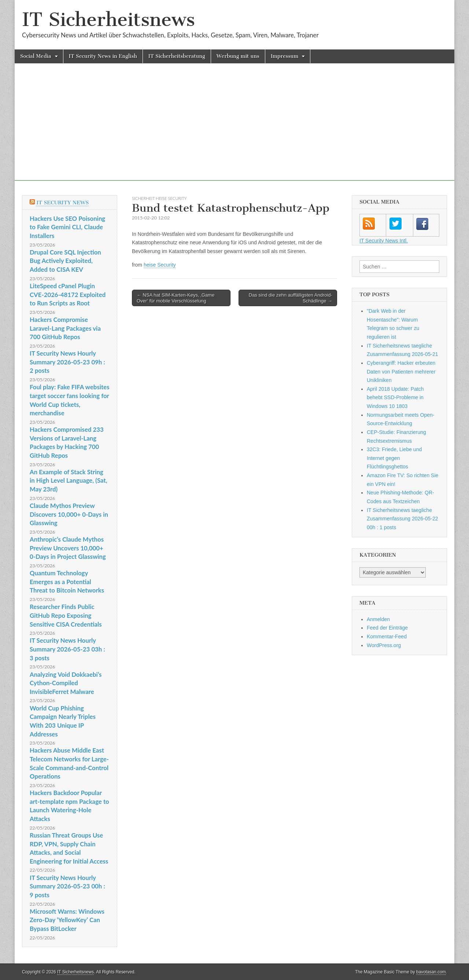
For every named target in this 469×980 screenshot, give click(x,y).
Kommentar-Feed (387, 636)
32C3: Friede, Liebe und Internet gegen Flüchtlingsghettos (394, 458)
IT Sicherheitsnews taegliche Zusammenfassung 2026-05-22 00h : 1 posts (402, 519)
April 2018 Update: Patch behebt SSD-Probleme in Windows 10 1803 (395, 398)
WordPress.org (384, 645)
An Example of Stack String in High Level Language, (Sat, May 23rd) (69, 480)
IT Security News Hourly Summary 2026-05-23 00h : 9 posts (67, 886)
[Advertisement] (234, 129)
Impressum (285, 56)
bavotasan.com (431, 972)
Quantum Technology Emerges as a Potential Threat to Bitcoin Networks (67, 582)
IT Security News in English (103, 56)
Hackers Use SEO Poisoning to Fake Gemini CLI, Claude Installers (67, 227)
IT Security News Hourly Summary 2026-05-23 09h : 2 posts (67, 362)
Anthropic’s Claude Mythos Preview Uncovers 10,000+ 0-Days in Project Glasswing (68, 548)
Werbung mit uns (238, 56)
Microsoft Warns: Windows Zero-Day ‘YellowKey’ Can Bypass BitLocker (67, 920)
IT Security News (62, 203)
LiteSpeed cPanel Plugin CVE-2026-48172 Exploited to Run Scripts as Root (68, 294)
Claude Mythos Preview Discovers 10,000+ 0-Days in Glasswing (69, 514)
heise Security (160, 265)
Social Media (36, 56)
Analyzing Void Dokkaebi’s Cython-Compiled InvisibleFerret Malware (66, 683)
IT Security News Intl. (384, 241)
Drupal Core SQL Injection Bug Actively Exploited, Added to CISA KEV (65, 261)
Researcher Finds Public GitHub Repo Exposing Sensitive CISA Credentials (66, 615)
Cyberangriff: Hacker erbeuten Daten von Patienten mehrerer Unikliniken (401, 372)
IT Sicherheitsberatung (177, 56)
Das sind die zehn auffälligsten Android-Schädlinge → (291, 298)
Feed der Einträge (387, 628)
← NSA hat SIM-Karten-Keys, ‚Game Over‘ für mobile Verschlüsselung (176, 298)
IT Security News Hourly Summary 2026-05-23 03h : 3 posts (67, 649)
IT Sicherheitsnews (108, 20)
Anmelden (378, 619)
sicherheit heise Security (159, 198)
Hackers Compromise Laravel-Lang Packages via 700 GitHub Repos (65, 328)
